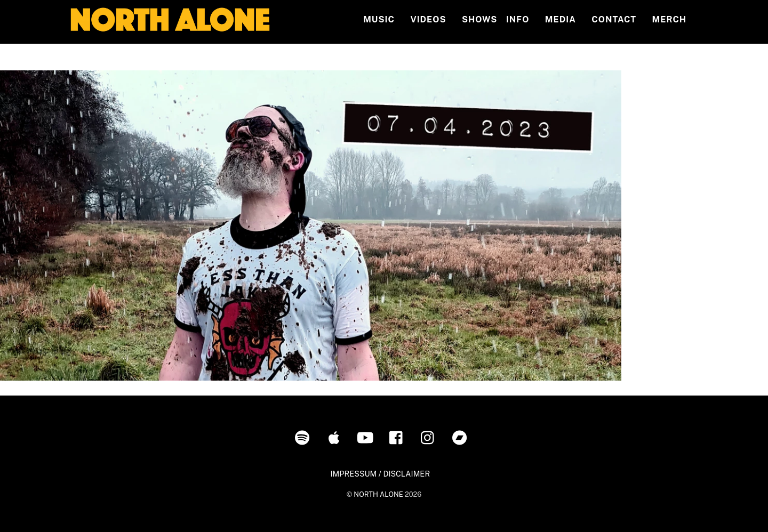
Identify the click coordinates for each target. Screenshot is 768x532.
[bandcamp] (462, 437)
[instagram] (430, 437)
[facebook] (399, 437)
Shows (479, 19)
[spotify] (304, 437)
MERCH (670, 19)
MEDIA (561, 19)
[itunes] (336, 437)
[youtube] (367, 437)
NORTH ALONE (378, 494)
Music (379, 19)
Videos (428, 19)
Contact (614, 19)
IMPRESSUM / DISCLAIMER (380, 474)
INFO (518, 19)
